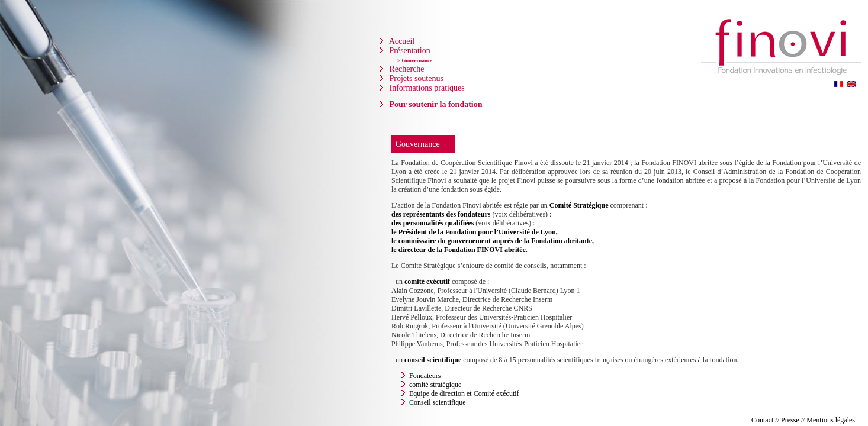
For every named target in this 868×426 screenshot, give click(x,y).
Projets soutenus (415, 78)
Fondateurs (425, 376)
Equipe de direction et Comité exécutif (464, 393)
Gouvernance (418, 144)
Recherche (406, 69)
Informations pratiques (426, 88)
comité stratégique (435, 385)
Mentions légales (831, 420)
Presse (790, 420)
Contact (762, 420)
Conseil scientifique (438, 402)
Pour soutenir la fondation (435, 104)
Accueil (401, 41)
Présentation (409, 51)
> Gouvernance (415, 60)
